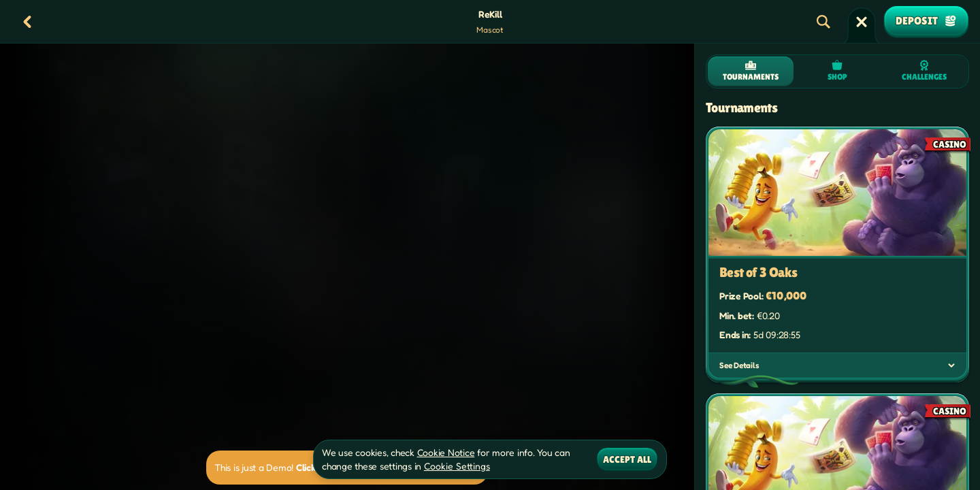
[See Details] (951, 365)
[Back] (27, 22)
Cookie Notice (446, 452)
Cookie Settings (457, 466)
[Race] (862, 22)
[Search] (823, 22)
